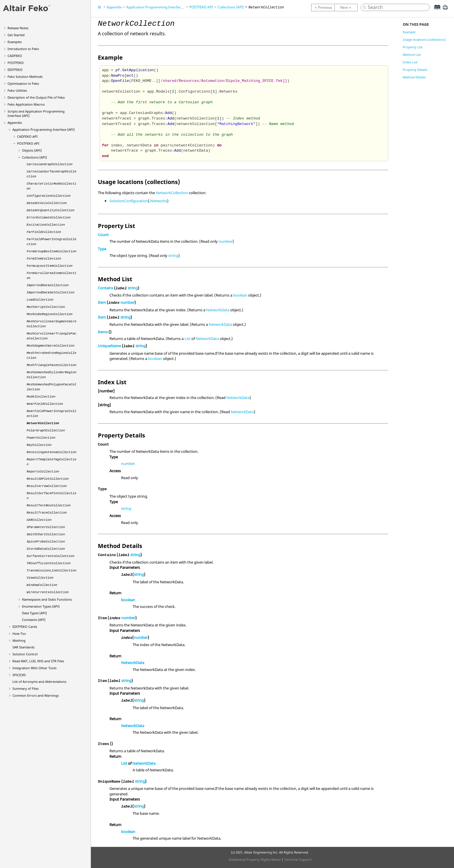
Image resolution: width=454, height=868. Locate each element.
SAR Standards (23, 647)
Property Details (415, 70)
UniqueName (109, 346)
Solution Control (25, 654)
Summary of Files (25, 688)
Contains (106, 288)
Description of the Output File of (36, 97)
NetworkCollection (172, 193)
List (187, 339)
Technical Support (298, 859)
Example (409, 32)
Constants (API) (34, 620)
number (226, 241)
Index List (410, 62)
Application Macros (26, 104)
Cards (25, 627)
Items (103, 332)
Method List (412, 55)
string (173, 255)
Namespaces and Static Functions (47, 599)
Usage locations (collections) (424, 39)
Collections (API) (34, 157)
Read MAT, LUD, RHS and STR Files (38, 661)
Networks (159, 201)
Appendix (15, 123)
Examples (15, 42)
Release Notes (18, 28)
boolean (240, 295)
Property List (413, 47)
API (27, 136)
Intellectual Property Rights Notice (255, 859)
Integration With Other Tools (34, 668)
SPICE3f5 (19, 675)
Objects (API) (32, 150)
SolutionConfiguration (129, 201)
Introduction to (23, 49)
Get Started (16, 35)
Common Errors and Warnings (36, 695)
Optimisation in (23, 83)
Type (102, 249)
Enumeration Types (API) (41, 606)
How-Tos (19, 633)
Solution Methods (25, 77)
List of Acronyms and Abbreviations (39, 682)
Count (103, 235)
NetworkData (218, 310)
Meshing (19, 640)
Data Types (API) (34, 613)
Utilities (17, 90)
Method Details (414, 77)
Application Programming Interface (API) (44, 129)
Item (102, 302)
